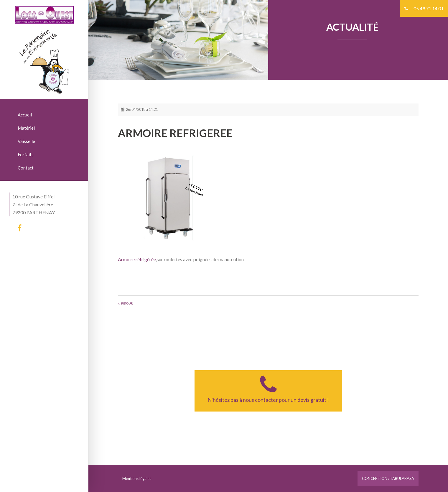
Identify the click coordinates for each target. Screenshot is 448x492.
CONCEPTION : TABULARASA (388, 478)
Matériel (26, 128)
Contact (26, 168)
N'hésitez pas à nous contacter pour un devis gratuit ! (268, 389)
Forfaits (26, 154)
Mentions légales (137, 478)
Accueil (25, 115)
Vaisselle (26, 141)
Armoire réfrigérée (137, 259)
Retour (127, 303)
